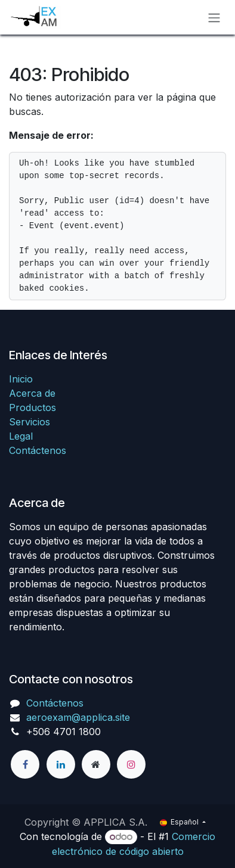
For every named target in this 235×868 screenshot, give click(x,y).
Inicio (21, 379)
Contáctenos (38, 450)
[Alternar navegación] (214, 17)
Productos (33, 407)
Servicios (30, 422)
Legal (21, 436)
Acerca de (32, 393)
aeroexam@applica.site (78, 717)
